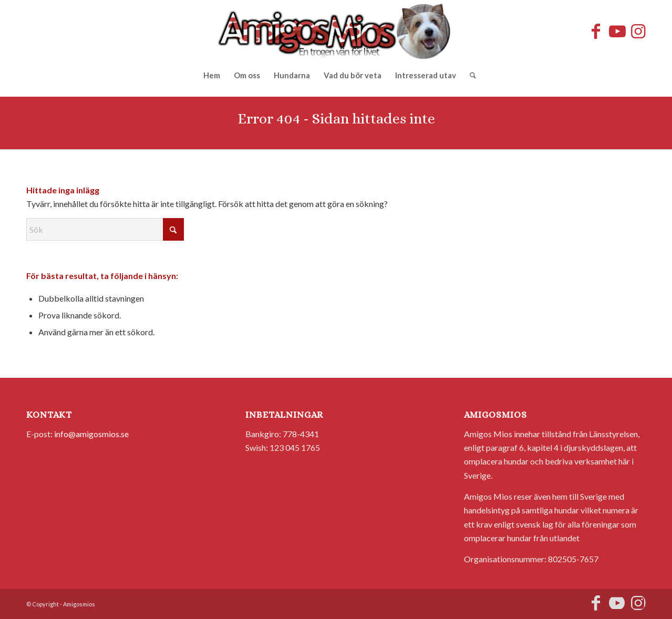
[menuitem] (212, 75)
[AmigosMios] (336, 31)
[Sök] (469, 75)
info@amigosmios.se (91, 434)
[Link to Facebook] (596, 31)
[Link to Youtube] (617, 31)
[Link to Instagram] (638, 31)
